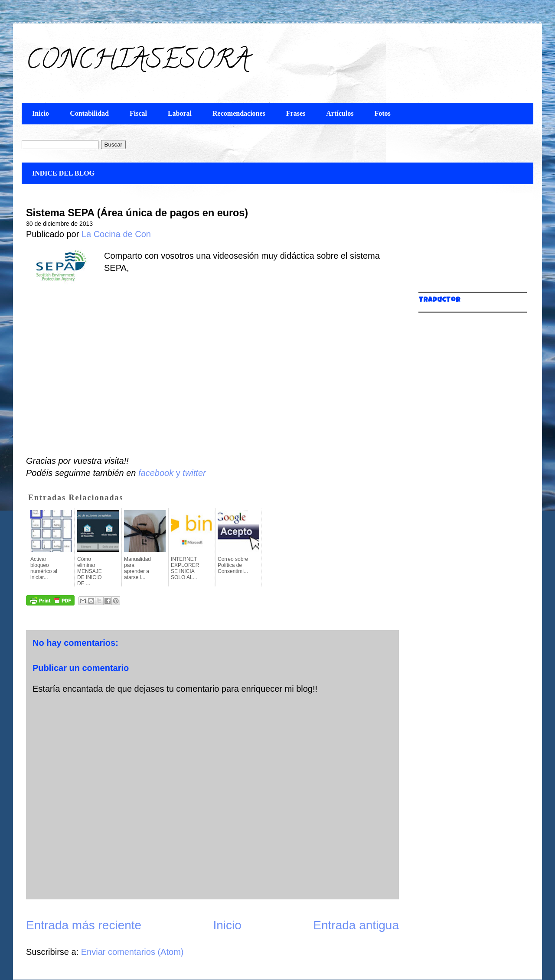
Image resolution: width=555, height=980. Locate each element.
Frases (296, 113)
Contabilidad (89, 113)
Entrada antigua (356, 925)
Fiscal (138, 113)
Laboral (180, 113)
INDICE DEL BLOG (63, 173)
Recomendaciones (239, 113)
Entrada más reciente (84, 925)
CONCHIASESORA (138, 62)
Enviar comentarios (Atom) (132, 952)
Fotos (382, 113)
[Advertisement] (462, 243)
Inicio (41, 113)
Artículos (340, 113)
